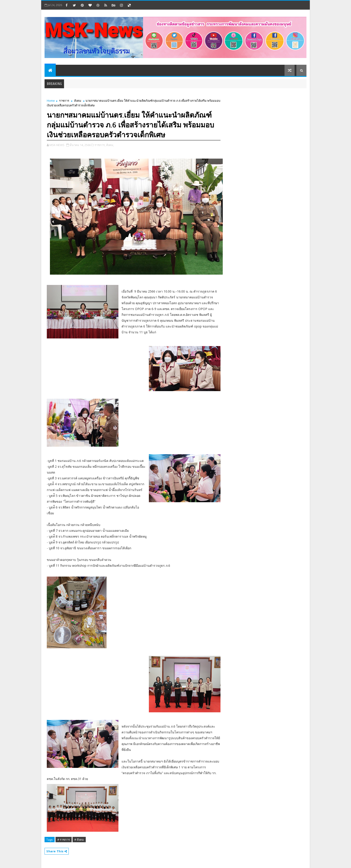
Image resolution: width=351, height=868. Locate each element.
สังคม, (110, 145)
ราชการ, (100, 145)
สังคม (78, 101)
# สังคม (79, 840)
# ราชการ (64, 840)
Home (51, 101)
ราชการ (64, 101)
